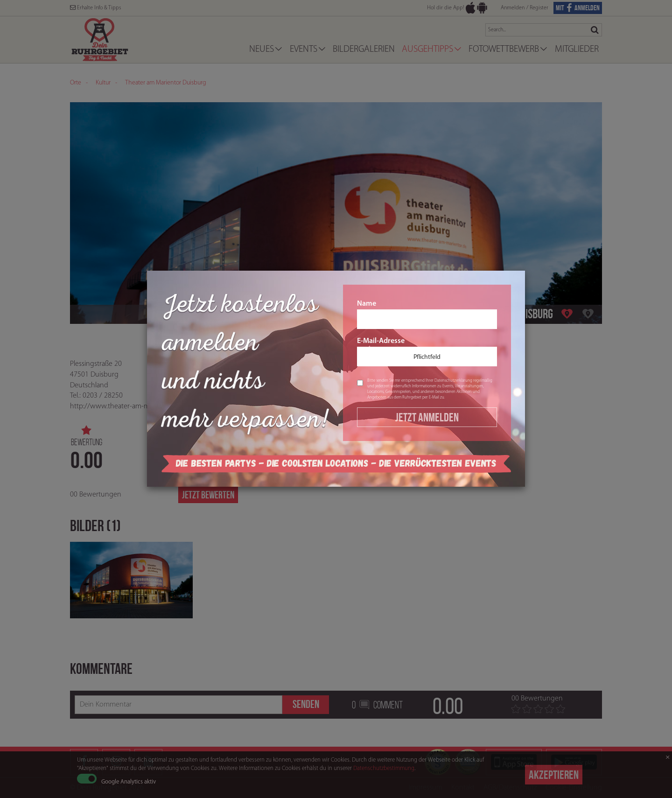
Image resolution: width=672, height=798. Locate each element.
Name (427, 315)
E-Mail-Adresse (427, 352)
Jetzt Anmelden (427, 417)
